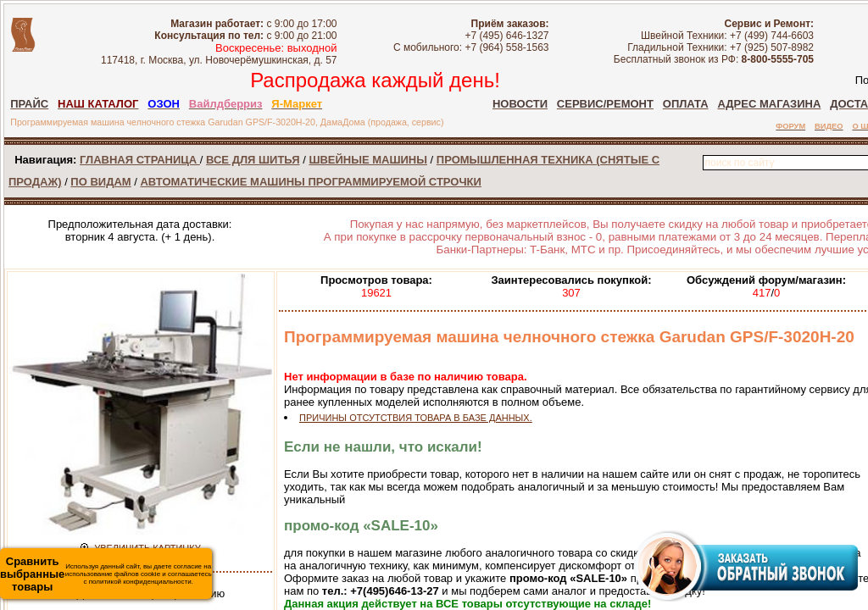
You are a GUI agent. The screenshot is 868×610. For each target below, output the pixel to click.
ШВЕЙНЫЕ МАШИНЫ (368, 160)
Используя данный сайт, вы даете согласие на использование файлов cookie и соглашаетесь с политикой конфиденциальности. (106, 574)
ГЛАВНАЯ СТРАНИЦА (140, 160)
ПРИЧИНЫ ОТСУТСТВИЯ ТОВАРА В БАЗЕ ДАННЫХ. (416, 418)
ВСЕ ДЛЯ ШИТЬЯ (253, 160)
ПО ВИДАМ (100, 182)
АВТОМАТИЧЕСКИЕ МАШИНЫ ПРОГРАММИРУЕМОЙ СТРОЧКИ (310, 182)
